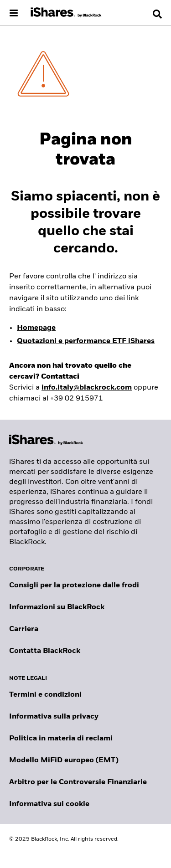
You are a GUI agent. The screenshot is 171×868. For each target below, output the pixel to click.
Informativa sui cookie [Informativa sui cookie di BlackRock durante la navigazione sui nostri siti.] (49, 804)
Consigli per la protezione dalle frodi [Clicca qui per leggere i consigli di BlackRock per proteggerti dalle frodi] (74, 586)
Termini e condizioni (45, 695)
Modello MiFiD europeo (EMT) (64, 760)
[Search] (157, 14)
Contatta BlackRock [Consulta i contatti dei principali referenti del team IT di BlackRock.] (45, 651)
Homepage (36, 328)
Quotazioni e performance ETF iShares (86, 341)
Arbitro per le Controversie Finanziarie (78, 782)
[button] (157, 14)
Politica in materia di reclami (61, 739)
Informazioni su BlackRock (57, 607)
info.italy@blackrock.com (87, 388)
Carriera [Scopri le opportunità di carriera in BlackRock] (24, 629)
